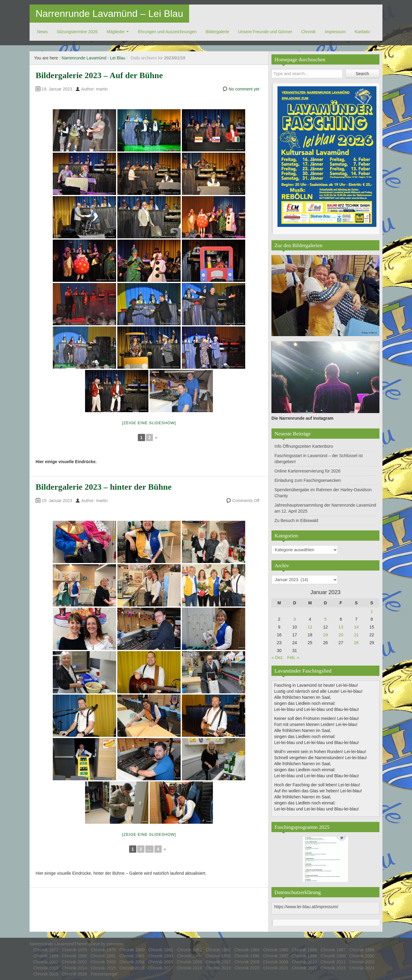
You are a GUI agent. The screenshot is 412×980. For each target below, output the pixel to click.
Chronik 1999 (333, 956)
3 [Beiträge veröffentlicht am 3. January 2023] (295, 619)
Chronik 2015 (103, 968)
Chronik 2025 (46, 974)
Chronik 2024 (362, 968)
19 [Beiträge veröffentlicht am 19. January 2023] (325, 635)
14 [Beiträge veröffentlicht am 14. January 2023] (356, 627)
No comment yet (244, 89)
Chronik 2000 (362, 956)
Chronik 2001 (46, 962)
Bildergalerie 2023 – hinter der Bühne (104, 487)
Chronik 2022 (304, 968)
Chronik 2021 (276, 968)
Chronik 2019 (218, 968)
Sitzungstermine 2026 (77, 32)
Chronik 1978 (74, 950)
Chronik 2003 (103, 962)
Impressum (335, 32)
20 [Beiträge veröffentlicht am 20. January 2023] (341, 635)
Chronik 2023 (333, 968)
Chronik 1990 (74, 956)
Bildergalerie (217, 32)
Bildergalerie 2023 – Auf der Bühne (99, 75)
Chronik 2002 (74, 962)
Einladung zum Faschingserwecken (308, 480)
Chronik (309, 32)
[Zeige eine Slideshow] (149, 423)
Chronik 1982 (189, 950)
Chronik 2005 (161, 962)
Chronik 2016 (132, 968)
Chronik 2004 (132, 962)
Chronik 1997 (276, 956)
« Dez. (277, 657)
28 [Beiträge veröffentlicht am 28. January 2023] (356, 643)
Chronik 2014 (74, 968)
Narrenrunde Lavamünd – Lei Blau (109, 14)
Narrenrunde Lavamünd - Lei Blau (93, 58)
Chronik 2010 (304, 962)
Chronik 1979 (103, 950)
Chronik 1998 (304, 956)
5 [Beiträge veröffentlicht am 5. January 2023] (325, 619)
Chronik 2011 (333, 962)
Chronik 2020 (247, 968)
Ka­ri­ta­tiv (362, 32)
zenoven (114, 944)
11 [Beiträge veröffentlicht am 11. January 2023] (310, 627)
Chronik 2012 (362, 962)
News (42, 32)
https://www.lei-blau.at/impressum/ (306, 907)
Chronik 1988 (362, 950)
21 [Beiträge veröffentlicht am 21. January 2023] (356, 635)
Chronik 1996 (247, 956)
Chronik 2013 (46, 968)
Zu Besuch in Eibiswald (296, 520)
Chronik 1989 (46, 956)
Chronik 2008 (247, 962)
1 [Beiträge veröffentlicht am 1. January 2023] (372, 611)
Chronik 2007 (218, 962)
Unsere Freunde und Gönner (265, 32)
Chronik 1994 (189, 956)
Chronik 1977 (46, 950)
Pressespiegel (104, 974)
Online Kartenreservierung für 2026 (307, 471)
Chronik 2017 (161, 968)
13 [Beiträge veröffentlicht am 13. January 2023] (341, 627)
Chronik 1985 (276, 950)
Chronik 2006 (189, 962)
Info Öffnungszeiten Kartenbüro (304, 446)
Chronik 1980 (132, 950)
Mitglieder (116, 32)
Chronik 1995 (218, 956)
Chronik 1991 (103, 956)
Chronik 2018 (189, 968)
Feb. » (293, 657)
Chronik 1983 (218, 950)
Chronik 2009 (276, 962)
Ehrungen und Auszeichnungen (167, 32)
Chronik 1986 (304, 950)
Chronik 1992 (132, 956)
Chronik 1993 (161, 956)
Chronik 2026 (74, 974)
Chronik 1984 (247, 950)
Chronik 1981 (161, 950)
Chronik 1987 (333, 950)
